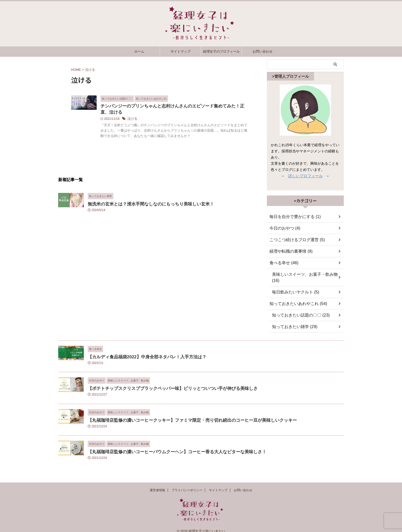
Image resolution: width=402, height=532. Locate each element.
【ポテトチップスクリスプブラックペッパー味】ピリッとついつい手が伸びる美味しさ (163, 382)
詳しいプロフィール (305, 176)
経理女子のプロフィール (221, 51)
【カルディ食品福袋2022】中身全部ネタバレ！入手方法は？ (140, 351)
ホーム (139, 51)
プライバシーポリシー (187, 485)
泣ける (158, 120)
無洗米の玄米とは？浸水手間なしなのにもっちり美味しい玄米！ (143, 210)
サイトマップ (180, 51)
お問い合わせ (263, 51)
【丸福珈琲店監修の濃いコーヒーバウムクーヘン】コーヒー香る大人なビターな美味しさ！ (167, 445)
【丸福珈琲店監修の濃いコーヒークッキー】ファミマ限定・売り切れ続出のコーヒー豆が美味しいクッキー (180, 414)
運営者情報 (157, 485)
